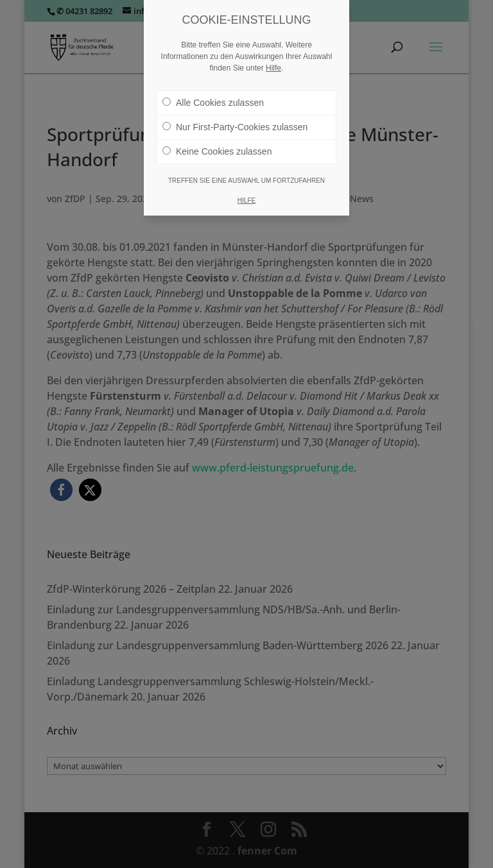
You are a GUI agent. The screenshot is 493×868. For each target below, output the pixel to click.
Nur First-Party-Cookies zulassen (235, 127)
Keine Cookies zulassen (217, 151)
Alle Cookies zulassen (213, 103)
